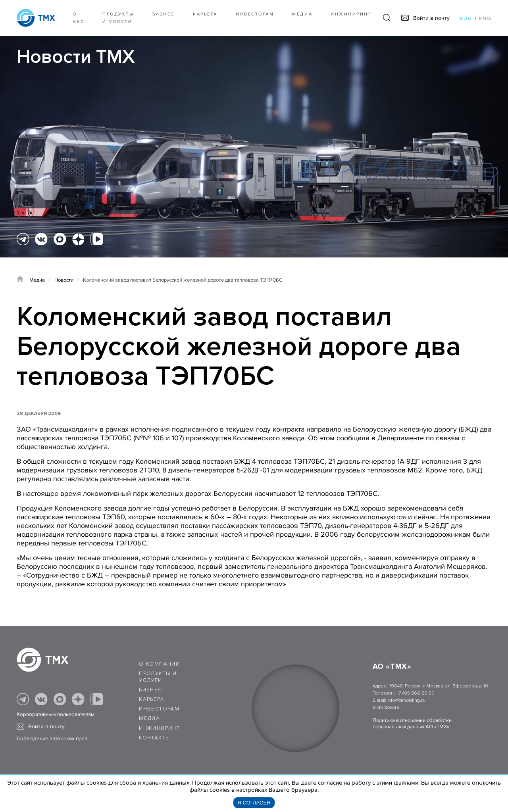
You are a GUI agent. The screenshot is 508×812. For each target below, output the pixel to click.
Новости (64, 280)
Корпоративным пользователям (56, 714)
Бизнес (150, 690)
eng (485, 19)
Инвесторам (255, 14)
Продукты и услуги (118, 18)
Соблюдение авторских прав (52, 739)
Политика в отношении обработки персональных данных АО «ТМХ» (412, 724)
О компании (159, 664)
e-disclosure (386, 707)
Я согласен (254, 803)
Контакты (154, 738)
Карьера (205, 14)
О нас (79, 18)
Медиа (302, 14)
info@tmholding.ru (406, 700)
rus (466, 19)
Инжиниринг (351, 14)
